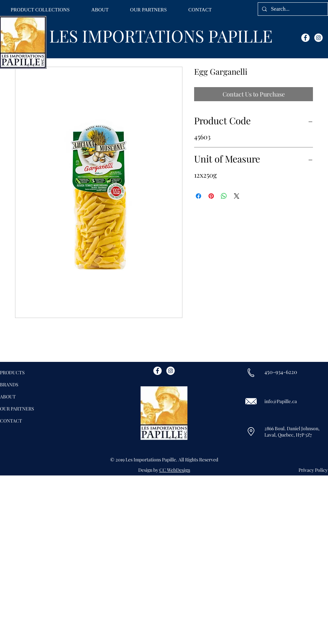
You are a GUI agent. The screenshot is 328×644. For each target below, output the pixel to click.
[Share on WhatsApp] (224, 196)
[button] (40, 10)
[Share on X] (237, 196)
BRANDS (9, 384)
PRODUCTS (12, 372)
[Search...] (292, 9)
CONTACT (11, 421)
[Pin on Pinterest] (211, 196)
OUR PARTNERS (17, 409)
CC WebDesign (175, 470)
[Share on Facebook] (198, 196)
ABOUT (8, 397)
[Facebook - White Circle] (305, 38)
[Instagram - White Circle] (318, 38)
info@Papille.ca (281, 401)
